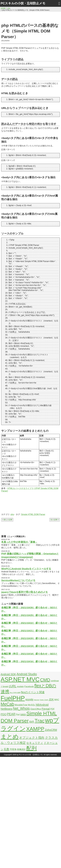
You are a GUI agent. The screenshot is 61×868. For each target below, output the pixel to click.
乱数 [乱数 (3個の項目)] (7, 749)
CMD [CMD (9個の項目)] (45, 680)
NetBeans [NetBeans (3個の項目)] (6, 709)
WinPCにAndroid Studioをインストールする (26, 569)
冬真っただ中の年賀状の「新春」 (19, 542)
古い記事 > (55, 520)
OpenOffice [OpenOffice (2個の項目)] (36, 709)
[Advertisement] (31, 17)
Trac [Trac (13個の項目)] (40, 721)
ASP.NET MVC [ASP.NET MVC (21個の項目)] (20, 679)
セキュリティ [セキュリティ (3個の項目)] (35, 743)
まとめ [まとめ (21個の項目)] (10, 737)
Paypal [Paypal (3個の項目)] (46, 709)
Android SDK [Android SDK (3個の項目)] (8, 674)
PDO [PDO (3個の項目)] (4, 714)
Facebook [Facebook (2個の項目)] (29, 686)
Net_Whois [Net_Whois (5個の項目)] (21, 708)
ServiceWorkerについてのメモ (18, 580)
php (12, 514)
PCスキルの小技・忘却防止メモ (23, 3)
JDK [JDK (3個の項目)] (51, 699)
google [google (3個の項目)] (29, 699)
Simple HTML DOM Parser (33, 514)
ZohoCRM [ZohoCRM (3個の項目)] (51, 730)
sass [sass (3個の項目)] (23, 714)
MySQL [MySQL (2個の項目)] (32, 705)
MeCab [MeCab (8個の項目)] (7, 704)
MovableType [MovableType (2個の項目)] (21, 705)
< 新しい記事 (7, 520)
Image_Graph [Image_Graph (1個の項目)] (44, 700)
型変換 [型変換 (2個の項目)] (13, 749)
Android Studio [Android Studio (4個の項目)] (27, 674)
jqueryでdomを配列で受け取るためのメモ (25, 592)
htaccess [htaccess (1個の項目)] (37, 700)
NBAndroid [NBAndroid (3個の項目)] (42, 705)
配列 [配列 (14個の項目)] (32, 748)
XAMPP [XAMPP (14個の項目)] (35, 729)
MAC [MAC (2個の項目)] (57, 700)
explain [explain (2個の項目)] (20, 686)
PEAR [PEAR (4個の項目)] (11, 714)
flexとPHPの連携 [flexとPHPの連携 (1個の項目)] (15, 693)
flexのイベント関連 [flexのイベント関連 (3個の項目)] (33, 692)
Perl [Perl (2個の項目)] (18, 714)
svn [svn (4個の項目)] (32, 721)
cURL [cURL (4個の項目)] (13, 686)
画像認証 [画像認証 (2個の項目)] (21, 749)
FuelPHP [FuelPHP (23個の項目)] (13, 698)
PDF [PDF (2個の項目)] (52, 709)
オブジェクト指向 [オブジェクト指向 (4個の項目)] (32, 738)
